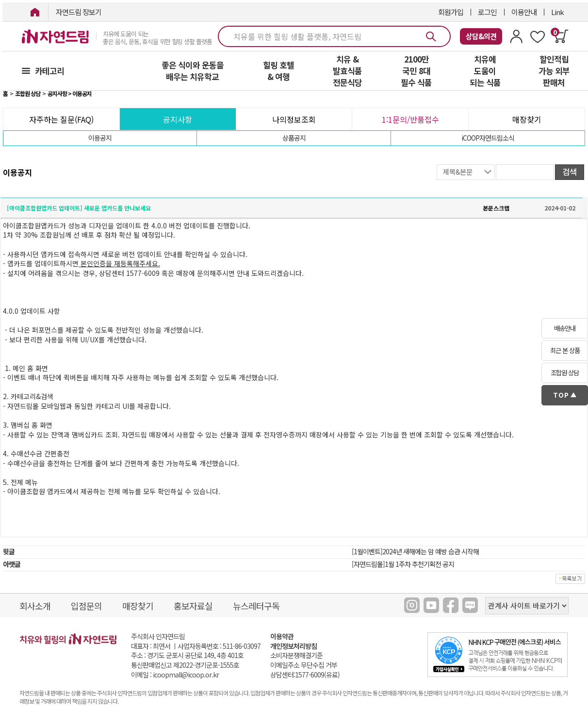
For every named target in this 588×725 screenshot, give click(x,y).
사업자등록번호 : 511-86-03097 (219, 646)
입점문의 (86, 606)
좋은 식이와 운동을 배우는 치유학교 (193, 71)
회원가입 (451, 12)
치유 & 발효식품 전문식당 (347, 71)
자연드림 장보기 (79, 12)
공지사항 (178, 119)
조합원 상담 (565, 373)
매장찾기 (527, 119)
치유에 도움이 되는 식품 (485, 71)
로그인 (487, 12)
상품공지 (294, 138)
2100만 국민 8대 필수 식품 (416, 71)
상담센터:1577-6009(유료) (305, 675)
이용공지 (100, 138)
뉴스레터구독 (256, 606)
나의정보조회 (294, 119)
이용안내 (524, 12)
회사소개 (35, 606)
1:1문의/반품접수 (410, 119)
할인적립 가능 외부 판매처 (554, 71)
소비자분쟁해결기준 (296, 655)
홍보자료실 (193, 606)
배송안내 (565, 328)
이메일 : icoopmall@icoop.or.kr (175, 675)
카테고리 (49, 71)
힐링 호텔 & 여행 (278, 71)
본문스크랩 (496, 208)
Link (557, 12)
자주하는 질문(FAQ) (61, 119)
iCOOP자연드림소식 (488, 138)
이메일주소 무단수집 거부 (304, 665)
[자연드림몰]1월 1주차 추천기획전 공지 (403, 564)
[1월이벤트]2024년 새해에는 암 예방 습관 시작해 (415, 551)
